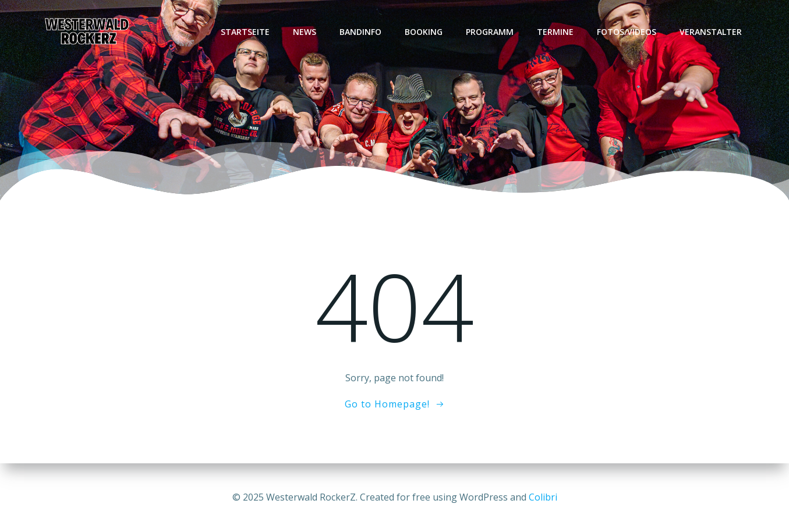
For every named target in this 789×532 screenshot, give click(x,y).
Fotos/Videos (627, 32)
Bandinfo (360, 32)
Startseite (245, 32)
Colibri (543, 497)
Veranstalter (711, 32)
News (305, 32)
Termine (555, 32)
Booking (424, 32)
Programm (490, 32)
